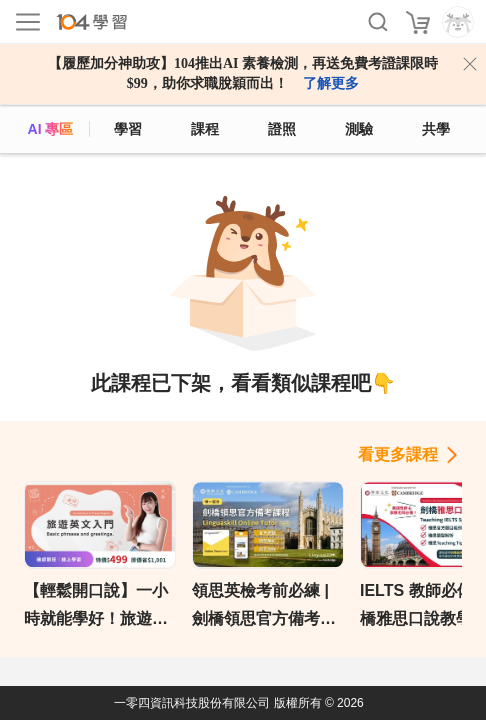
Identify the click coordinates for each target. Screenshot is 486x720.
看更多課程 (398, 454)
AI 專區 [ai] (51, 129)
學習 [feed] (128, 129)
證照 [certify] (282, 129)
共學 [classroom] (436, 129)
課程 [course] (205, 129)
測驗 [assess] (359, 129)
